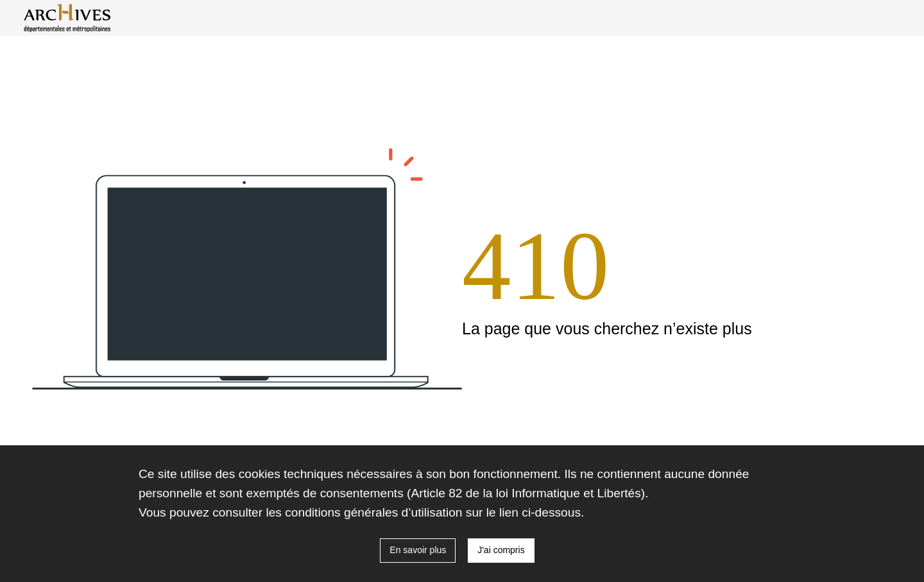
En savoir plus (418, 550)
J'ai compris (501, 550)
